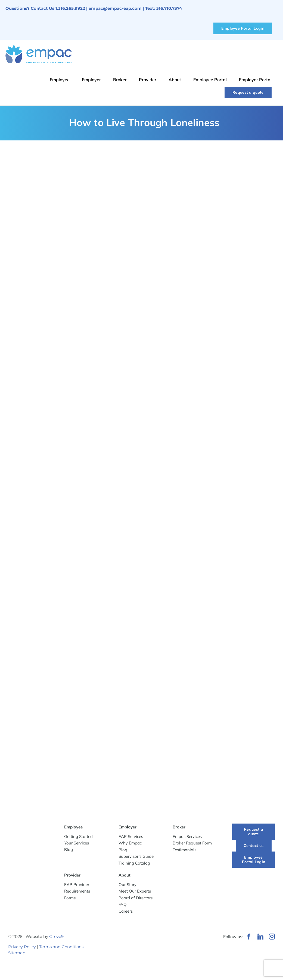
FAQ (123, 904)
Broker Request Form (192, 843)
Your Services (77, 843)
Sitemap (17, 953)
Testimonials (184, 850)
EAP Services (131, 836)
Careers (126, 911)
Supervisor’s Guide (136, 856)
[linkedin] (260, 937)
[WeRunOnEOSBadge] (161, 935)
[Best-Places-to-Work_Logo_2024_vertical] (115, 964)
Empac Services (187, 836)
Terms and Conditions (61, 947)
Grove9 (56, 936)
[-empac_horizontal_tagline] (29, 828)
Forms (70, 898)
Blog (69, 849)
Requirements (77, 891)
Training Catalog (134, 863)
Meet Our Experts (135, 891)
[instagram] (272, 937)
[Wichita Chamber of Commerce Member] (118, 932)
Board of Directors (136, 898)
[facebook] (249, 937)
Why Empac (130, 843)
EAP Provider (77, 885)
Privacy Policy (22, 947)
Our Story (127, 885)
